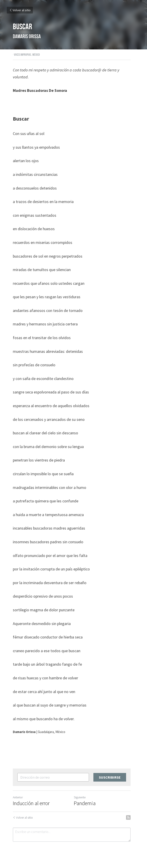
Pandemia (87, 803)
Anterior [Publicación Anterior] (18, 797)
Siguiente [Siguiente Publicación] (82, 797)
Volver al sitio (20, 10)
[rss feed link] (132, 817)
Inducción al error (31, 803)
